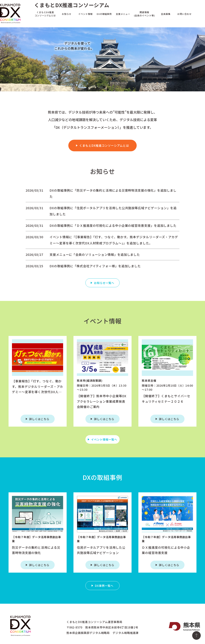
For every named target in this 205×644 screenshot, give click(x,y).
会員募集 (166, 14)
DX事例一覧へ (104, 586)
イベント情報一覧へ (104, 439)
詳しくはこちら (39, 419)
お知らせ (67, 14)
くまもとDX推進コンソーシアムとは (45, 14)
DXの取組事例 (104, 14)
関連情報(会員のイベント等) (144, 14)
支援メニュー (123, 14)
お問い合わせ (184, 14)
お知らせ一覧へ (104, 283)
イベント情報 (85, 14)
